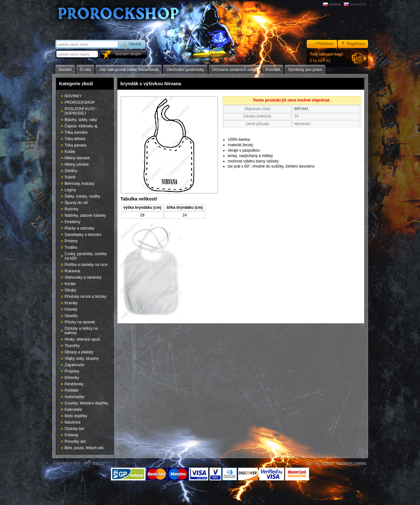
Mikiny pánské (77, 164)
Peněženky (74, 384)
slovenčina (358, 4)
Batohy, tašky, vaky (81, 120)
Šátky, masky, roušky (83, 196)
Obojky (71, 290)
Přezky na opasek (80, 322)
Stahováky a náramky (83, 277)
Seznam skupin (128, 54)
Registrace (356, 44)
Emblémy (73, 222)
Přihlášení (325, 44)
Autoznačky (75, 397)
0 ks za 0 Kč (327, 57)
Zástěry (71, 171)
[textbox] (77, 54)
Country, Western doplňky (87, 403)
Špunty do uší (76, 203)
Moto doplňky (76, 416)
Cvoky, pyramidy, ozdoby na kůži (86, 256)
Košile (70, 152)
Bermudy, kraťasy (80, 184)
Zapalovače (75, 365)
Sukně (70, 177)
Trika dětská (75, 139)
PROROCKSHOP (80, 102)
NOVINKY (73, 96)
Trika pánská (76, 145)
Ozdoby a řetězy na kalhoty (81, 331)
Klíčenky (72, 378)
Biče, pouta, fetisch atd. (85, 448)
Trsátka (71, 247)
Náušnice (73, 422)
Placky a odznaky (80, 228)
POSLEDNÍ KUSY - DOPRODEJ (81, 111)
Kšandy (71, 309)
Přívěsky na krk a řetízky (86, 297)
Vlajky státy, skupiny (82, 358)
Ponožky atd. (76, 441)
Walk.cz (98, 463)
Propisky (72, 371)
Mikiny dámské (77, 158)
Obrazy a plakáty (79, 352)
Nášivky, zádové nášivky (85, 215)
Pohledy (72, 435)
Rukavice (73, 271)
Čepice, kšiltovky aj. (81, 126)
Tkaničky (72, 346)
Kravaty (71, 303)
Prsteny (71, 241)
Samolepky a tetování (83, 235)
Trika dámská (76, 132)
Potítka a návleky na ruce (86, 265)
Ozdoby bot (74, 429)
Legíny (70, 190)
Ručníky (72, 209)
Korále (70, 284)
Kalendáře (74, 410)
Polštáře (72, 390)
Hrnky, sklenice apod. (83, 339)
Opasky (71, 316)
